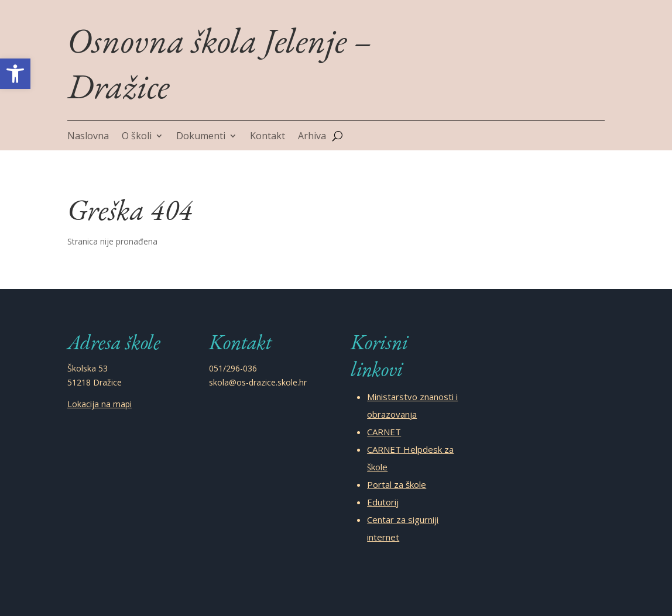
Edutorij (383, 502)
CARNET (384, 432)
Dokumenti (201, 137)
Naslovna (88, 137)
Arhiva (312, 137)
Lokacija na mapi (100, 404)
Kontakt (268, 137)
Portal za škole (397, 484)
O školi (137, 137)
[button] (15, 74)
